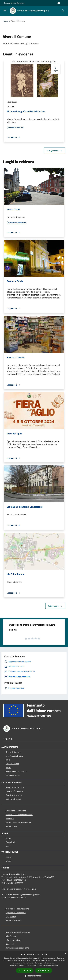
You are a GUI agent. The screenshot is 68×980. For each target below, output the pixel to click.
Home (5, 21)
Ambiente (10, 818)
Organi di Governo (13, 752)
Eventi (8, 861)
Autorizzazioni (11, 826)
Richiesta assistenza (14, 920)
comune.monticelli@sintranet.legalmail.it (23, 895)
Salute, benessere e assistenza (18, 822)
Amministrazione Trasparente (18, 932)
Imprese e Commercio (14, 791)
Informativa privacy (14, 940)
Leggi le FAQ (11, 917)
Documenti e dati (13, 775)
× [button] (65, 954)
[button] (34, 976)
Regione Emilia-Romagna (14, 3)
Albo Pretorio (11, 936)
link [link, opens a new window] (57, 965)
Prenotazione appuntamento (17, 909)
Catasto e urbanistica (14, 795)
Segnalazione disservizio (16, 913)
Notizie (8, 838)
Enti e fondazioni (12, 764)
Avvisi (8, 846)
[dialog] (34, 965)
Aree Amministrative (14, 756)
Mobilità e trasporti (13, 799)
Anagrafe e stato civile (15, 787)
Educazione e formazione (16, 811)
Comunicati (10, 842)
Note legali (10, 944)
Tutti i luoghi (55, 606)
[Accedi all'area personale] (59, 3)
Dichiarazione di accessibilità (17, 948)
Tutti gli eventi (54, 150)
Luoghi (8, 857)
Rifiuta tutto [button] (44, 970)
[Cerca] (63, 11)
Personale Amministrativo (16, 771)
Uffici (8, 760)
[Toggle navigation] (5, 10)
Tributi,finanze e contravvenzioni (19, 815)
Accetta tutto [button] (25, 970)
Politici (8, 768)
